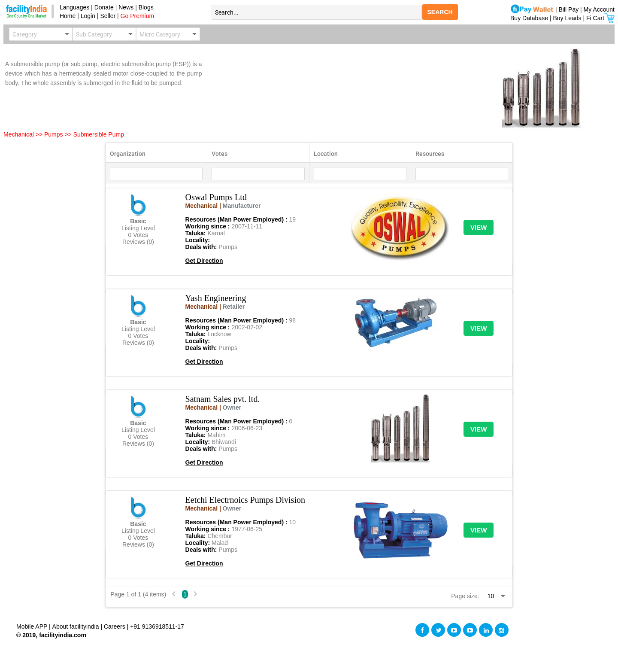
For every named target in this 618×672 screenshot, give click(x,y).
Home (66, 16)
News (127, 7)
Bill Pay (570, 9)
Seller (108, 16)
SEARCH (440, 12)
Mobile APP (33, 626)
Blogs (146, 7)
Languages (73, 7)
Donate (104, 7)
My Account (599, 9)
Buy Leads (567, 18)
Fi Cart (600, 18)
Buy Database (529, 18)
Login (88, 16)
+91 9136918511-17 (157, 626)
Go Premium (138, 16)
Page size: (465, 596)
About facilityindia (77, 626)
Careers (115, 626)
